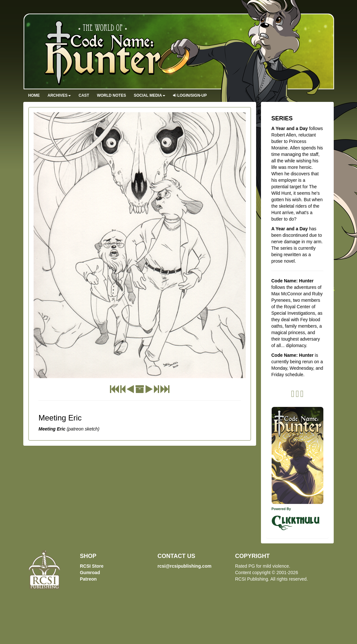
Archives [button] (59, 95)
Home (34, 95)
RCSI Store (92, 566)
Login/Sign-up (190, 95)
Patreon (88, 579)
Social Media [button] (150, 95)
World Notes (112, 95)
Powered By (281, 509)
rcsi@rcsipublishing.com (184, 566)
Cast (84, 95)
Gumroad (90, 573)
